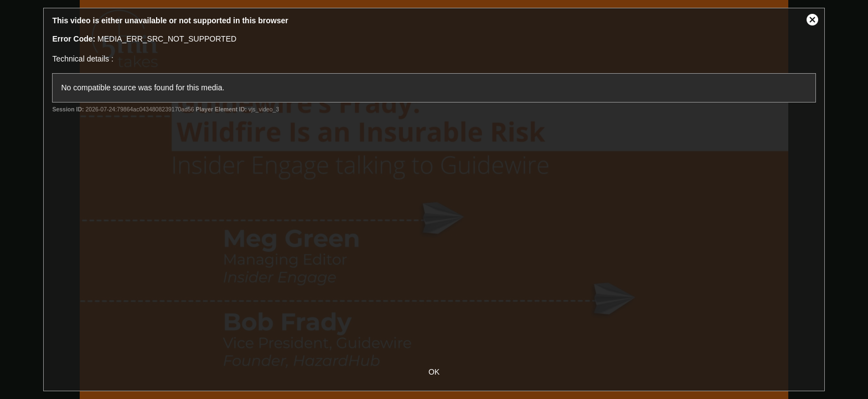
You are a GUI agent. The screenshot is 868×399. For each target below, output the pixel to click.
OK (434, 372)
